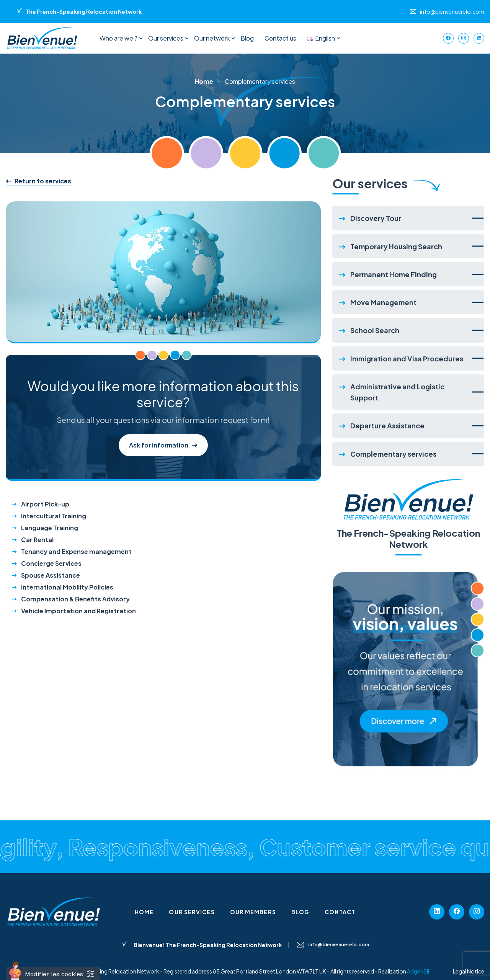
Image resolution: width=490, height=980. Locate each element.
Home (204, 81)
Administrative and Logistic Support (397, 392)
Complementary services (393, 454)
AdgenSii (418, 971)
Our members (253, 912)
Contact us (280, 38)
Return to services (38, 181)
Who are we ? (118, 38)
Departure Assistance (387, 425)
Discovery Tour (376, 218)
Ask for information (163, 445)
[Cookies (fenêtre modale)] (53, 973)
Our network (212, 38)
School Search (375, 330)
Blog (247, 38)
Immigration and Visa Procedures (407, 359)
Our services (166, 38)
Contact (340, 912)
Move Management (383, 302)
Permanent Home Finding (394, 274)
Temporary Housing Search (396, 246)
